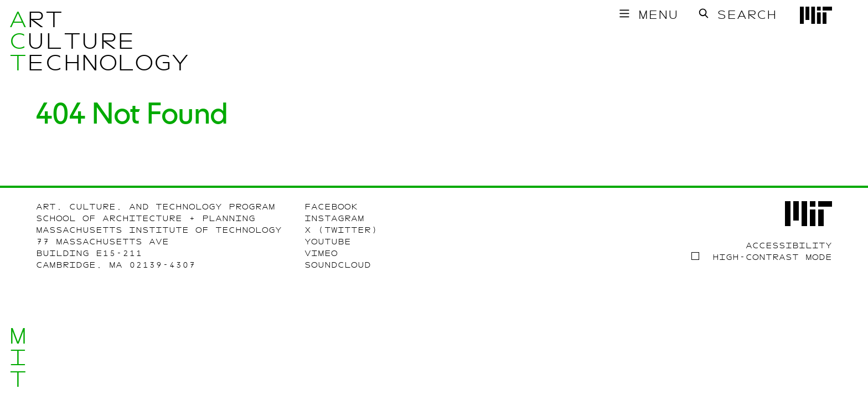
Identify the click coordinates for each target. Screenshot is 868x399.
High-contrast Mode (772, 257)
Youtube (328, 242)
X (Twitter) (341, 230)
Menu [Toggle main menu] (658, 15)
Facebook (331, 207)
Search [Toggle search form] (747, 15)
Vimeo (321, 253)
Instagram (334, 218)
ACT (18, 41)
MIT (18, 358)
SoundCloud (338, 265)
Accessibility (789, 245)
